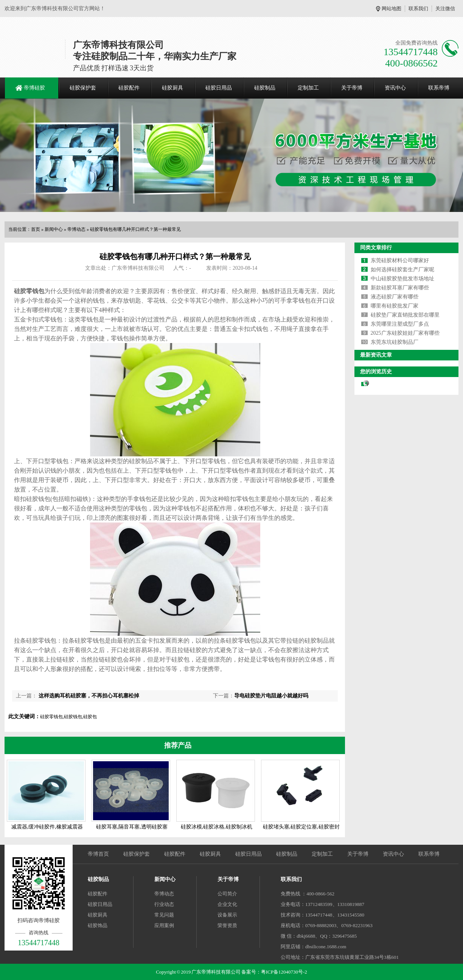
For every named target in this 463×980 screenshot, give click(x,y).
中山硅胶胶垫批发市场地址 (402, 279)
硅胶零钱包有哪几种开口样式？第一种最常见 (135, 229)
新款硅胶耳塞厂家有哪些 (400, 288)
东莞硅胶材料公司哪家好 (400, 260)
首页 (36, 229)
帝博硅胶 (34, 88)
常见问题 (164, 915)
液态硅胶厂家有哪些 (395, 297)
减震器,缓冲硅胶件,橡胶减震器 (47, 827)
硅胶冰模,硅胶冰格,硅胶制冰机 (217, 827)
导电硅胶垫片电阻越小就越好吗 (271, 696)
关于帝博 (352, 88)
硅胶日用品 (219, 88)
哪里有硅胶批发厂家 (395, 306)
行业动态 (164, 904)
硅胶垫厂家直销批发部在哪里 (405, 315)
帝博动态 (76, 229)
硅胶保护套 (83, 88)
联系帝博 (439, 88)
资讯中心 (395, 88)
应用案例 (164, 925)
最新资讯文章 (376, 355)
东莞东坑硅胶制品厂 (395, 342)
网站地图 (392, 9)
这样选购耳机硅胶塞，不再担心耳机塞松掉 (88, 696)
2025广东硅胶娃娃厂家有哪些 (405, 333)
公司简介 (227, 894)
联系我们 (418, 9)
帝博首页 (98, 854)
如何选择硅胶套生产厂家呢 (402, 270)
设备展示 (227, 915)
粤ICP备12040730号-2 (284, 972)
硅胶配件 (129, 88)
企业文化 (227, 904)
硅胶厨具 (172, 88)
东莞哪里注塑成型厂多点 (400, 324)
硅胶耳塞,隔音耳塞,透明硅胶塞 (132, 827)
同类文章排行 (376, 248)
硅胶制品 (265, 88)
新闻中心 (54, 229)
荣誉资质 (227, 925)
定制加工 (308, 88)
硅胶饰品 (98, 925)
